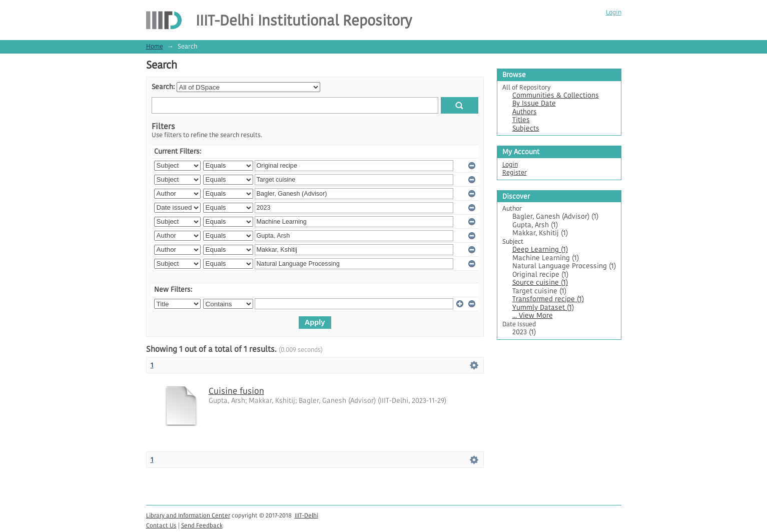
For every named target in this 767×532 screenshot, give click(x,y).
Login (614, 12)
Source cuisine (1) (540, 283)
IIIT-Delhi (306, 515)
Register (515, 172)
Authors (525, 112)
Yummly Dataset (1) (543, 308)
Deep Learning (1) (540, 249)
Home (155, 46)
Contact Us (161, 525)
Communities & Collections (556, 95)
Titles (521, 120)
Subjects (526, 128)
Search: (163, 87)
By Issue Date (534, 103)
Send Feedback (202, 525)
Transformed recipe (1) (548, 299)
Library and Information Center (188, 515)
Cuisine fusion (236, 391)
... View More (533, 316)
